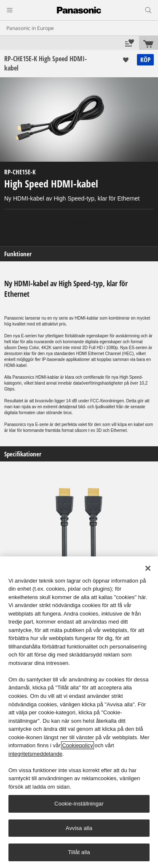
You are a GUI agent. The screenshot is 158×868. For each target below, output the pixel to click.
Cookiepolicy (78, 745)
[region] (79, 712)
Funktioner (18, 254)
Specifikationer (23, 454)
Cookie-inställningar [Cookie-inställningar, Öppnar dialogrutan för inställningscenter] (79, 804)
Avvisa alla (79, 828)
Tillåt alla (79, 852)
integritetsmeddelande (35, 754)
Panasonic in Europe (30, 28)
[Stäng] (148, 568)
